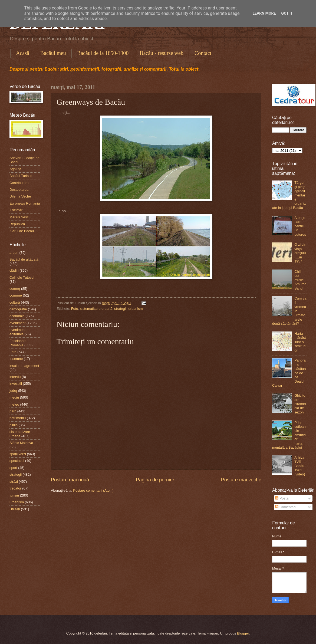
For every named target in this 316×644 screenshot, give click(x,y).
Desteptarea (19, 190)
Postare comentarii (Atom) (93, 490)
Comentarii (286, 507)
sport (13, 468)
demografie (18, 309)
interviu (15, 377)
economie (17, 316)
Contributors (19, 183)
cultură (15, 302)
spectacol (17, 461)
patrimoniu (18, 418)
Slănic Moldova (21, 443)
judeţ (13, 391)
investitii (16, 384)
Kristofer (16, 210)
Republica (17, 224)
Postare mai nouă (70, 480)
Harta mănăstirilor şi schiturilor (300, 342)
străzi (14, 482)
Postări (283, 498)
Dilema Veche (20, 196)
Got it (287, 13)
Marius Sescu (20, 217)
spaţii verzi (18, 454)
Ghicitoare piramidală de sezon (300, 404)
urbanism (136, 309)
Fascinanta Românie (18, 343)
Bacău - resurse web (162, 53)
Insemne (16, 359)
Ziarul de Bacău (22, 231)
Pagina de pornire (155, 480)
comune (16, 295)
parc (13, 411)
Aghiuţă (15, 169)
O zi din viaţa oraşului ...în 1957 (300, 253)
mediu (14, 397)
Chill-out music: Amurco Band (300, 280)
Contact (203, 53)
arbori (14, 253)
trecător (15, 488)
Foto (75, 309)
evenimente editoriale (19, 332)
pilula (14, 425)
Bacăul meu (53, 53)
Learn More (264, 13)
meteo (14, 404)
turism (14, 495)
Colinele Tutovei (22, 277)
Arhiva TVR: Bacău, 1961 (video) (300, 466)
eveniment (17, 323)
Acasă (23, 53)
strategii (120, 309)
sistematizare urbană (96, 309)
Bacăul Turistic (21, 176)
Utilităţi (15, 509)
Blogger (243, 633)
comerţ (15, 289)
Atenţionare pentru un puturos (300, 226)
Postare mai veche (241, 480)
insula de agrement (24, 366)
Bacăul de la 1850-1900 (103, 53)
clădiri (14, 270)
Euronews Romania (25, 203)
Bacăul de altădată (24, 259)
